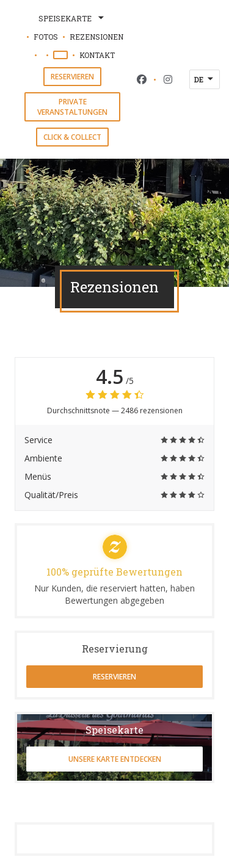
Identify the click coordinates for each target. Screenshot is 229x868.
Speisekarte (72, 18)
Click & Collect (72, 137)
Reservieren (72, 77)
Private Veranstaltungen (72, 107)
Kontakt (97, 55)
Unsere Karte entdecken (115, 759)
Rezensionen (96, 37)
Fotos (46, 37)
